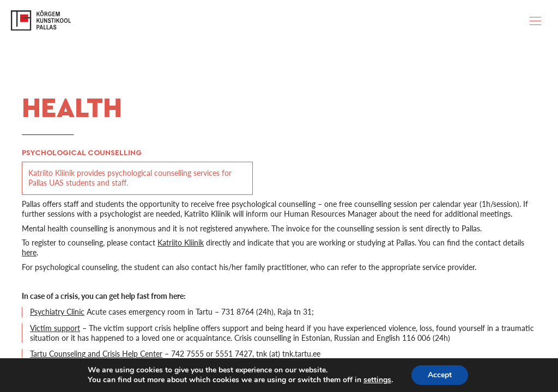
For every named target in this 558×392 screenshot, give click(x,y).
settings (377, 380)
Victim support (55, 328)
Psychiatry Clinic (57, 312)
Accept (440, 375)
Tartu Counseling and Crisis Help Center (96, 354)
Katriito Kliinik (181, 243)
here (29, 252)
